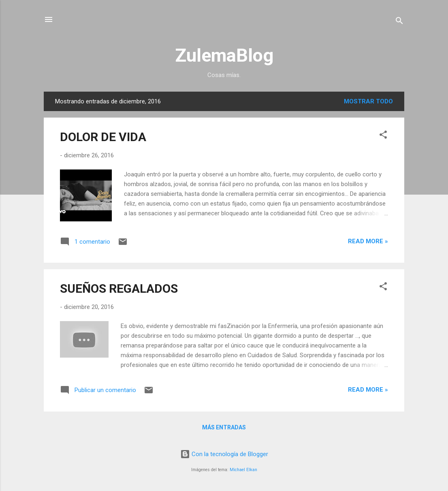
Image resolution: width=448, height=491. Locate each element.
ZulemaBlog (224, 55)
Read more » (368, 241)
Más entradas (224, 427)
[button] (383, 136)
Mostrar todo (368, 101)
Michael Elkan (243, 470)
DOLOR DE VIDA (103, 137)
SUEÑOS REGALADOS (119, 288)
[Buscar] (399, 22)
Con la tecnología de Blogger (224, 454)
